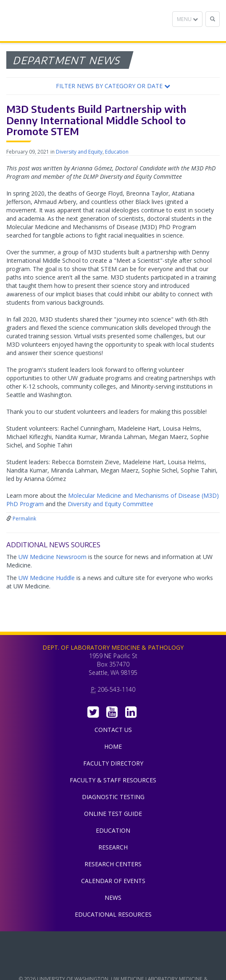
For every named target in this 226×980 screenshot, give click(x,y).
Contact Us (113, 730)
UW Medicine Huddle (47, 578)
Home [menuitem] (113, 746)
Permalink (24, 519)
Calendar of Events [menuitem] (113, 881)
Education (117, 152)
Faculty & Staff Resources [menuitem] (113, 780)
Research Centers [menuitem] (113, 864)
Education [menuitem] (113, 830)
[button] (113, 86)
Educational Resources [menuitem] (113, 914)
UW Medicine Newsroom (53, 557)
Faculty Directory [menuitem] (113, 763)
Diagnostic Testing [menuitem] (113, 797)
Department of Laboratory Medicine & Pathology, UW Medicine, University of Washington (49, 21)
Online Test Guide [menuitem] (113, 814)
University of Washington (113, 963)
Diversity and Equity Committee (110, 504)
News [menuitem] (113, 898)
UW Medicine (113, 944)
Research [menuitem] (113, 847)
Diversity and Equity (79, 152)
